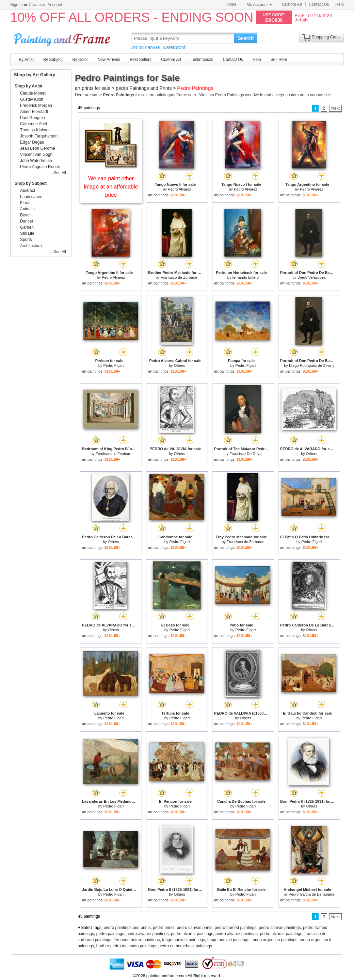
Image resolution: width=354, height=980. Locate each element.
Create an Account (45, 5)
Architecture (31, 246)
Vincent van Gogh (36, 154)
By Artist (26, 60)
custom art (295, 95)
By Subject (53, 60)
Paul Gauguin (33, 118)
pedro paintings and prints (127, 928)
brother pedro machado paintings (126, 946)
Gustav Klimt (32, 99)
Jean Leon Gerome (38, 148)
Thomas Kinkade (35, 130)
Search (246, 38)
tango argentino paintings (275, 940)
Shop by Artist (29, 86)
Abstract (28, 191)
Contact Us (319, 4)
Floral (25, 203)
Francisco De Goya (245, 454)
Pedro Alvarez (179, 189)
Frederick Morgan (36, 105)
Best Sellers (141, 60)
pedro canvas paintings (280, 928)
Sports (26, 240)
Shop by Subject (31, 183)
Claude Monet (33, 93)
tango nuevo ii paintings (183, 940)
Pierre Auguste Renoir (40, 167)
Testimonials (202, 60)
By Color (80, 60)
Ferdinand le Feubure (114, 454)
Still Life (27, 233)
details (301, 20)
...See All (58, 173)
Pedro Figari (113, 365)
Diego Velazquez (312, 277)
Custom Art (292, 4)
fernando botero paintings (136, 940)
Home (231, 4)
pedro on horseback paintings (185, 946)
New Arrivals (109, 60)
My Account (259, 5)
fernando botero (246, 277)
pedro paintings (110, 934)
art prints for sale (93, 88)
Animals (27, 209)
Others (180, 365)
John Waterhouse (36, 161)
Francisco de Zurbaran (180, 277)
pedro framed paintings (236, 928)
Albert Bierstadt (34, 112)
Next (335, 108)
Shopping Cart (325, 37)
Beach (26, 215)
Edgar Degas (32, 142)
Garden (27, 227)
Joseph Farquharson (39, 136)
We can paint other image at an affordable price (111, 187)
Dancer (27, 221)
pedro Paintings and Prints (144, 88)
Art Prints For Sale (63, 38)
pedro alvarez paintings (147, 934)
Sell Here (279, 60)
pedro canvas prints (195, 928)
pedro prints (164, 928)
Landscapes (31, 197)
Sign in (17, 5)
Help (340, 4)
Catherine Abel (34, 124)
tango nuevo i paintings (228, 940)
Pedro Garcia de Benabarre (312, 894)
